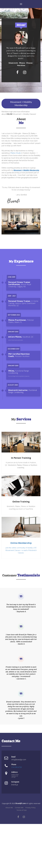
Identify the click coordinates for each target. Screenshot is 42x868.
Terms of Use (22, 810)
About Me (9, 808)
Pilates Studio (16, 153)
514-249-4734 (16, 767)
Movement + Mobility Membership (21, 104)
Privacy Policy (30, 808)
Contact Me (19, 808)
